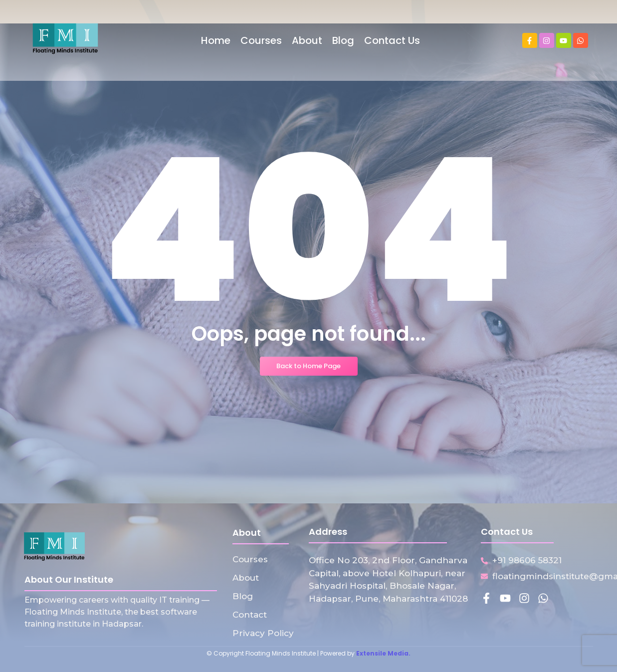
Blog (243, 596)
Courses (250, 559)
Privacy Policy (263, 633)
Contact (250, 615)
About (246, 578)
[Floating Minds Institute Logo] (65, 39)
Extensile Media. (383, 653)
